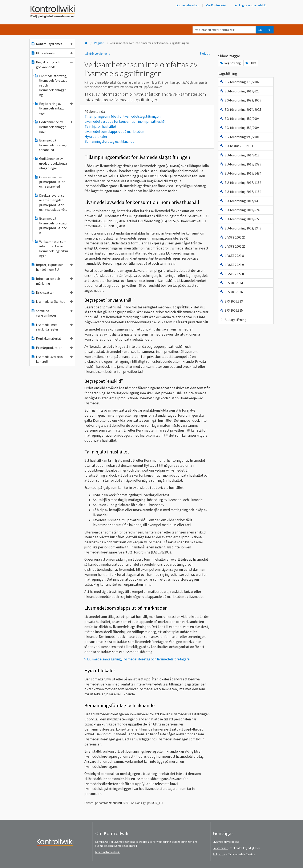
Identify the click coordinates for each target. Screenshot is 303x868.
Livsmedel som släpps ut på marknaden (114, 132)
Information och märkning (52, 281)
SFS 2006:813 (231, 301)
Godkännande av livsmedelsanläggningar (53, 127)
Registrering (230, 63)
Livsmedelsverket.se (226, 842)
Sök (261, 30)
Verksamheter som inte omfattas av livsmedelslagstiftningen (51, 249)
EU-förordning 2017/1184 (240, 192)
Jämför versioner (98, 54)
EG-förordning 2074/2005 (240, 109)
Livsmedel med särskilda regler (52, 327)
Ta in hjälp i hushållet (100, 127)
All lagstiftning (233, 320)
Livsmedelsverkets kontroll (52, 359)
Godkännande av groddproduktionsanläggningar (50, 163)
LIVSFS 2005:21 (233, 246)
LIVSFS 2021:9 (232, 265)
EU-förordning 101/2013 (240, 155)
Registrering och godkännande (52, 64)
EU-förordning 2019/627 (240, 219)
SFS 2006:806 (231, 292)
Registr (100, 43)
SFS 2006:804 (231, 283)
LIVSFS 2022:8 (232, 274)
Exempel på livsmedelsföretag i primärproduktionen (51, 225)
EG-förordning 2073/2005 (240, 100)
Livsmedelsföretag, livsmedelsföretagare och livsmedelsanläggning (51, 85)
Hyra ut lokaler (96, 137)
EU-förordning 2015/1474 (240, 173)
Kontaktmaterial (52, 338)
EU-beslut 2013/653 (236, 146)
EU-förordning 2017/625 (240, 91)
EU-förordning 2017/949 (240, 201)
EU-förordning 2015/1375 (240, 164)
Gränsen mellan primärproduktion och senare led (50, 182)
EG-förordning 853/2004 (240, 128)
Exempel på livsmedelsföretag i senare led (51, 145)
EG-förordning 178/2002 (240, 82)
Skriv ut (205, 54)
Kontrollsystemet (52, 44)
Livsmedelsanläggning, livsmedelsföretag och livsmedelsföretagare (138, 659)
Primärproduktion (52, 348)
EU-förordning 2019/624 (240, 210)
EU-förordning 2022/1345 (240, 228)
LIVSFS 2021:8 (232, 256)
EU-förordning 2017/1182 (240, 183)
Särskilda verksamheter (52, 313)
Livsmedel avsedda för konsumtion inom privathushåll (126, 121)
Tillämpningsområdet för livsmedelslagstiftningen (123, 116)
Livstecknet (220, 848)
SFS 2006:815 (231, 310)
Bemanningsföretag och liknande (110, 141)
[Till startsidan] (86, 43)
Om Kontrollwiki (216, 5)
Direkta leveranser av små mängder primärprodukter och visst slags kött (51, 202)
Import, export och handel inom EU (52, 267)
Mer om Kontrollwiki (108, 852)
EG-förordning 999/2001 (240, 137)
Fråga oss (219, 854)
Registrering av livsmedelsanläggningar (53, 108)
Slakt (251, 63)
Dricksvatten (52, 292)
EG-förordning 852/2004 (240, 119)
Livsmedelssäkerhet (52, 301)
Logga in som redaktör (251, 5)
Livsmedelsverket (187, 5)
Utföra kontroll (52, 53)
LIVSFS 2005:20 (233, 237)
